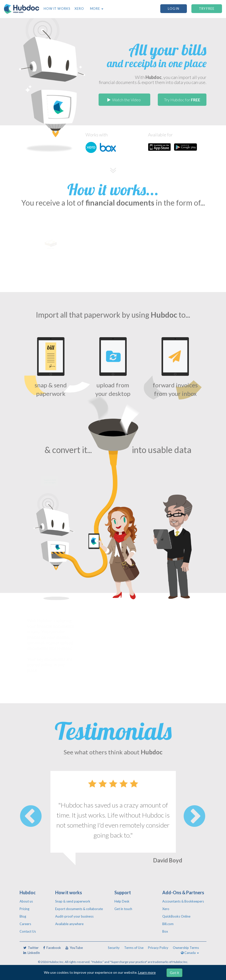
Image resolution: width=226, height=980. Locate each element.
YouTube (74, 948)
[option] (113, 823)
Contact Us (28, 931)
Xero (79, 9)
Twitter (31, 948)
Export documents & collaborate (79, 909)
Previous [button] (31, 816)
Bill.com (168, 924)
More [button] (97, 9)
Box (165, 931)
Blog (23, 916)
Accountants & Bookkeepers (183, 901)
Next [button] (194, 816)
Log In (174, 9)
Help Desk (122, 901)
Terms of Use (134, 948)
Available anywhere (69, 924)
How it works (57, 9)
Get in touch (123, 909)
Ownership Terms (186, 948)
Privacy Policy (158, 948)
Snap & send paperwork (73, 901)
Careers (25, 924)
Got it (174, 973)
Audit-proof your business (74, 916)
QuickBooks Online (176, 916)
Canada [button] (190, 953)
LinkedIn (32, 953)
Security (114, 948)
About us (26, 901)
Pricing (24, 909)
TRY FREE (207, 9)
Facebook (52, 948)
